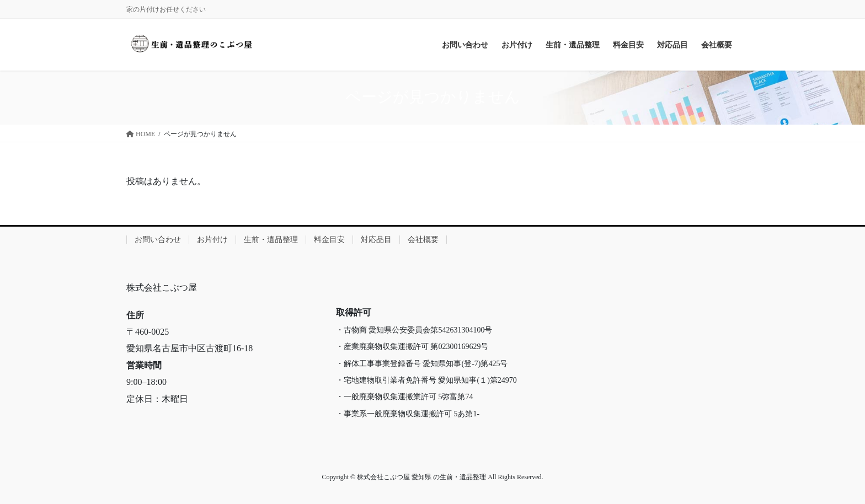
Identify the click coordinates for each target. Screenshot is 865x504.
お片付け (212, 240)
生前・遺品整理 (271, 240)
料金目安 (329, 240)
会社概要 (423, 240)
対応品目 (376, 240)
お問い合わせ (158, 240)
